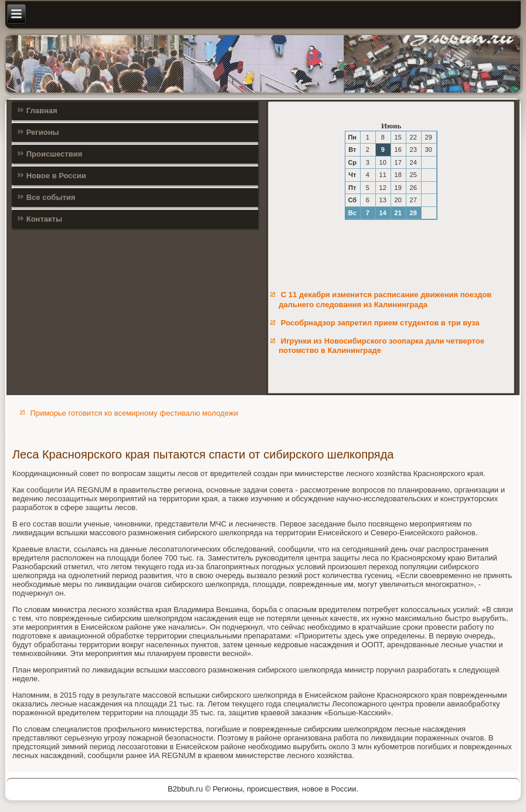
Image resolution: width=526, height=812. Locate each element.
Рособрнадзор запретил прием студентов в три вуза (380, 323)
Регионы (43, 132)
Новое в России (56, 176)
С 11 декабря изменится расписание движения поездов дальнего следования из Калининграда (385, 299)
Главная (42, 111)
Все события (51, 197)
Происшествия (55, 154)
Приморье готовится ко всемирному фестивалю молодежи (134, 413)
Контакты (44, 219)
